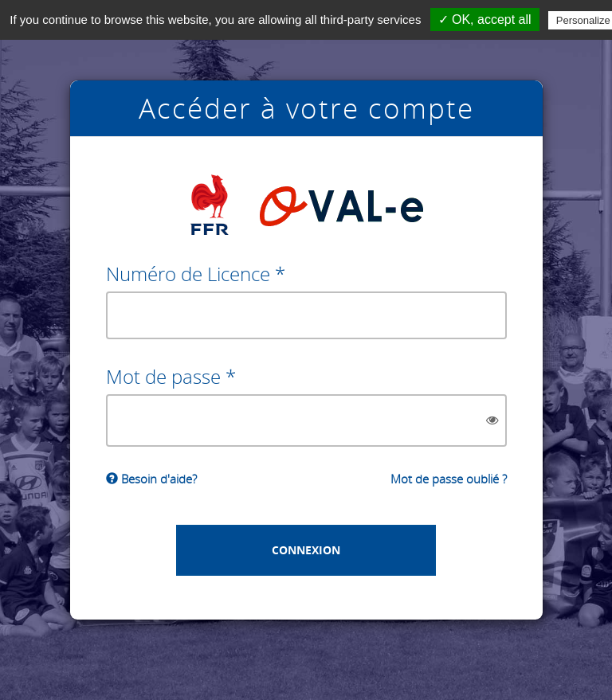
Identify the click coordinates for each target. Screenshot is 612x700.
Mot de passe (163, 376)
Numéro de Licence (188, 274)
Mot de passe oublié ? (449, 479)
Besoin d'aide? (151, 479)
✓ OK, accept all (485, 20)
